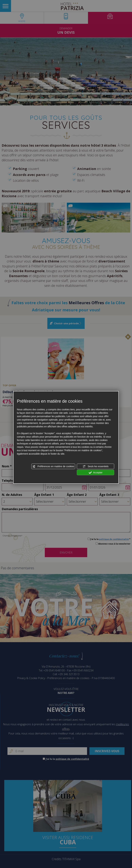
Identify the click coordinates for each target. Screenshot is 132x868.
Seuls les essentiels (96, 467)
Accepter (96, 473)
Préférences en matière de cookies (53, 467)
